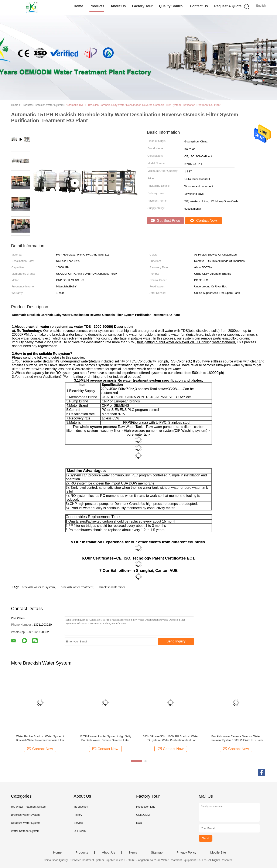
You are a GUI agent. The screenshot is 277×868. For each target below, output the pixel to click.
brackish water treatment (77, 587)
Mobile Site (218, 852)
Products (97, 6)
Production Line (146, 807)
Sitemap (157, 852)
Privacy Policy (186, 852)
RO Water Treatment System (29, 807)
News (133, 852)
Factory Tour (142, 6)
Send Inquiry (176, 641)
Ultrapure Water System (26, 823)
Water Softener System (25, 831)
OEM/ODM (143, 815)
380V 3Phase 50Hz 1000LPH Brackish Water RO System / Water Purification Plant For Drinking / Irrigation (171, 738)
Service (78, 823)
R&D (139, 823)
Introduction (81, 807)
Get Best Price (165, 221)
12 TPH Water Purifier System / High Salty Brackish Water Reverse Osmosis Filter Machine (105, 738)
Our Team (80, 831)
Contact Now (204, 221)
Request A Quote (228, 6)
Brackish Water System (25, 815)
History (78, 815)
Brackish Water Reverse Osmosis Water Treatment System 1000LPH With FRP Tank (236, 738)
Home (78, 6)
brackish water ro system (38, 587)
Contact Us (199, 6)
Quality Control (171, 6)
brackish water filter (112, 587)
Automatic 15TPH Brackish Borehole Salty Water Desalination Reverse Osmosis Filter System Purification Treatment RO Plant (143, 105)
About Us (118, 6)
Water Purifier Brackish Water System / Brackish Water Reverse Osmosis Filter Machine (40, 738)
